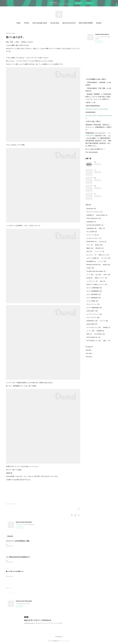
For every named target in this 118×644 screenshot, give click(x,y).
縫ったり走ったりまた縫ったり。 (15, 571)
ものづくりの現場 (93, 258)
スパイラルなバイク (93, 327)
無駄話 (90, 248)
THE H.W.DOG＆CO (94, 218)
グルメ (89, 245)
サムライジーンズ (93, 304)
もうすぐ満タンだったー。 (102, 170)
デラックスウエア (93, 317)
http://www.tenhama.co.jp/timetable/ (97, 109)
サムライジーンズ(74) (10, 504)
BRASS (106, 265)
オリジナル (106, 258)
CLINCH (90, 268)
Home (19, 23)
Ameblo (99, 23)
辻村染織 (90, 215)
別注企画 (99, 248)
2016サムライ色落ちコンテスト (97, 284)
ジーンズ (102, 261)
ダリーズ (104, 321)
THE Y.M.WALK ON (93, 337)
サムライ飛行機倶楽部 (94, 291)
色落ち (102, 228)
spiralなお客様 (92, 324)
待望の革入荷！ (99, 186)
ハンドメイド (99, 251)
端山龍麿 (100, 331)
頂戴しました (104, 255)
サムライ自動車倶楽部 (94, 308)
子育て (107, 275)
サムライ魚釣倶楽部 (93, 294)
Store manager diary (40, 23)
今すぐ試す (79, 3)
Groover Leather (102, 215)
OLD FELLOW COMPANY (95, 225)
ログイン (89, 3)
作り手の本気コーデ (93, 341)
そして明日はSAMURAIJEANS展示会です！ (18, 557)
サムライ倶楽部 (92, 301)
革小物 (89, 278)
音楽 (89, 334)
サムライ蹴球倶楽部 (93, 298)
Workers (99, 245)
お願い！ (107, 341)
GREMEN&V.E (92, 321)
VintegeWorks (91, 228)
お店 (98, 275)
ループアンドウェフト (94, 314)
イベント (90, 331)
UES (89, 251)
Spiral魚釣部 (91, 261)
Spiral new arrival (69, 23)
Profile (27, 23)
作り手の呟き (99, 334)
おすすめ (102, 242)
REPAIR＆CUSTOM (93, 265)
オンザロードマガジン (94, 238)
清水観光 (107, 327)
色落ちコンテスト (101, 278)
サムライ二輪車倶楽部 (94, 288)
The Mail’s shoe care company (96, 271)
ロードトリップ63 (93, 235)
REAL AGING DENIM (86, 23)
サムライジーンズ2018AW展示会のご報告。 (18, 541)
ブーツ (90, 275)
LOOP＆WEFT (92, 311)
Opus (102, 281)
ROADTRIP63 (91, 242)
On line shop (55, 23)
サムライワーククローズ (94, 212)
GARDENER (91, 222)
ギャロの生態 (92, 232)
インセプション (92, 281)
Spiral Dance (91, 209)
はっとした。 (91, 255)
